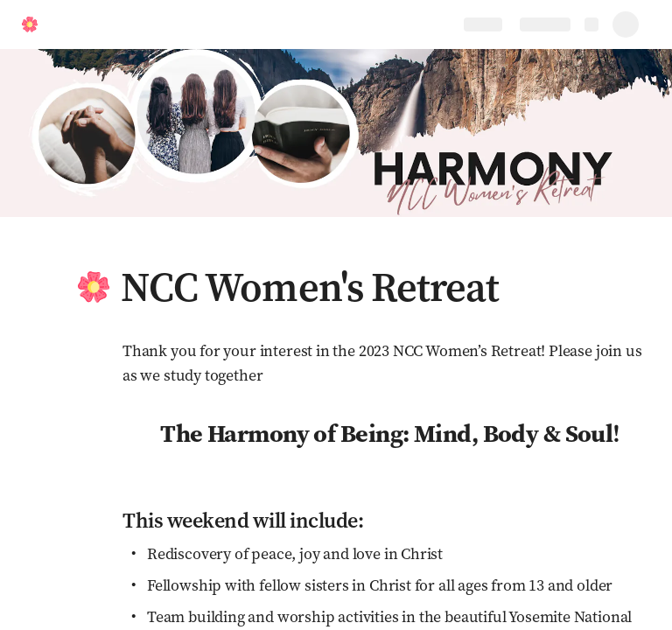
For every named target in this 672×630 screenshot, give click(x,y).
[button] (94, 287)
